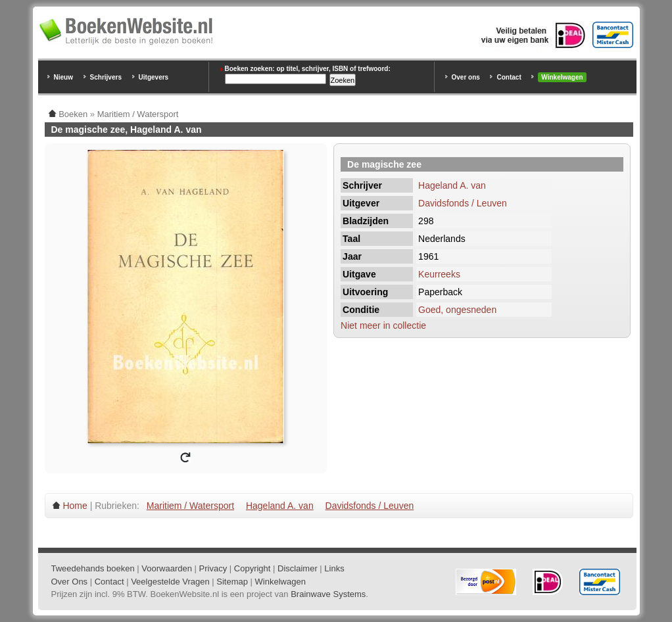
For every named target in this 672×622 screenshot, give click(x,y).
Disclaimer (298, 568)
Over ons (466, 77)
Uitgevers (154, 77)
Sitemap (232, 582)
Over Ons (70, 582)
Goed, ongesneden (457, 310)
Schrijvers (106, 77)
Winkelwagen (562, 77)
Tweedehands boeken (93, 568)
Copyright (252, 568)
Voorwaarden (167, 568)
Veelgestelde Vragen (170, 582)
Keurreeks (439, 274)
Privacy (213, 568)
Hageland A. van (452, 185)
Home (75, 506)
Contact (509, 77)
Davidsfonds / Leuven (463, 203)
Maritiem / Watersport (190, 506)
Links (334, 568)
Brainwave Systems (328, 594)
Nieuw (63, 77)
